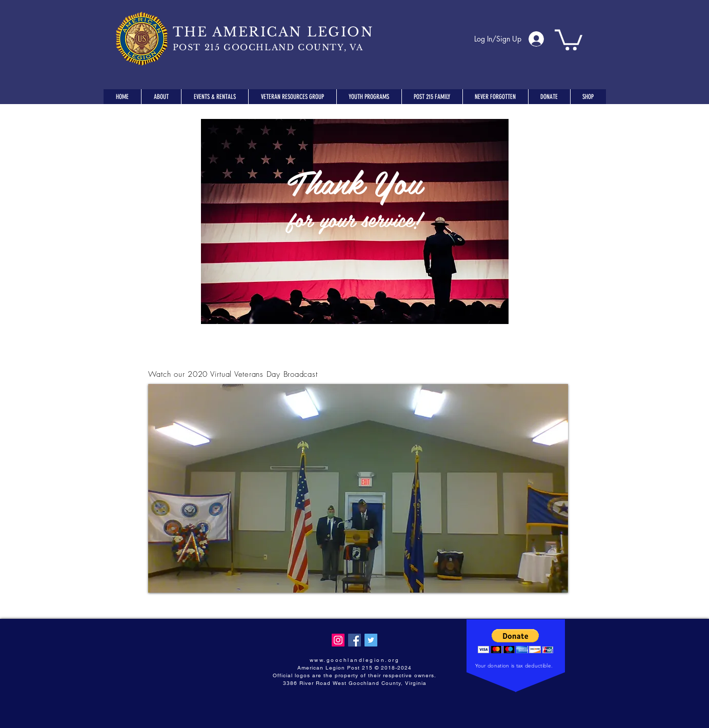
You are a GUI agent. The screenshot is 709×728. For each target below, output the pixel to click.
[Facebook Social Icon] (354, 640)
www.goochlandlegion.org (355, 660)
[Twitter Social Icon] (371, 640)
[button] (569, 39)
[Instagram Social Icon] (338, 640)
